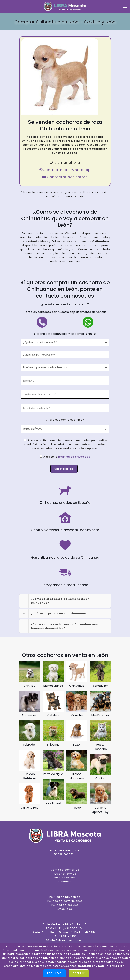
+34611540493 (67, 936)
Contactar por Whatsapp (65, 170)
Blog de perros (65, 878)
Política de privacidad (65, 897)
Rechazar (54, 973)
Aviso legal (65, 909)
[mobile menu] (125, 8)
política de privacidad (74, 457)
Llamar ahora (65, 163)
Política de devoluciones (65, 901)
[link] (65, 601)
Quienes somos (65, 874)
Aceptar (79, 973)
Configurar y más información (101, 966)
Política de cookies (65, 905)
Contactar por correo (65, 177)
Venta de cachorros (65, 870)
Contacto (65, 882)
